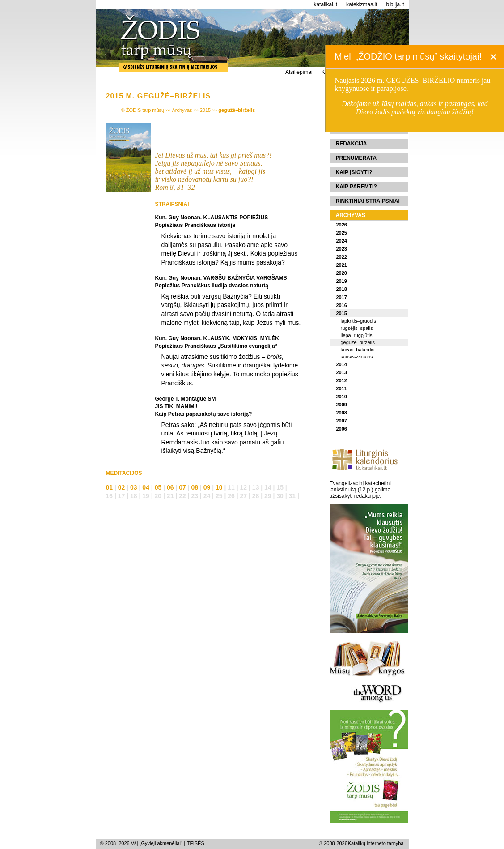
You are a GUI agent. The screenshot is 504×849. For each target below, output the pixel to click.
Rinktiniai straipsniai (368, 201)
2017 (342, 297)
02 (122, 487)
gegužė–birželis (358, 342)
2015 (342, 313)
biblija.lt (395, 4)
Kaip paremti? (356, 187)
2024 (342, 241)
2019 (342, 281)
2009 (342, 405)
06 (170, 487)
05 (158, 487)
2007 (342, 421)
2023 (342, 249)
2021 (342, 265)
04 (146, 487)
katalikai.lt (325, 4)
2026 (342, 225)
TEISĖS (196, 843)
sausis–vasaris (357, 357)
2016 (342, 305)
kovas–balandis (358, 350)
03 (134, 487)
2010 (342, 397)
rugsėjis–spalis (357, 328)
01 (110, 487)
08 (195, 487)
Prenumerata (356, 158)
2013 (342, 372)
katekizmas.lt (362, 4)
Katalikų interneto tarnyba (376, 843)
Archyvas (351, 215)
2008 (342, 413)
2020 (342, 273)
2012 (342, 380)
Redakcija (352, 144)
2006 (342, 429)
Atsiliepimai (299, 72)
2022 (342, 257)
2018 (342, 289)
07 (182, 487)
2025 (342, 233)
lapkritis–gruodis (358, 321)
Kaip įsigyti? (354, 172)
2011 (342, 388)
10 (219, 487)
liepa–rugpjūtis (357, 335)
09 (207, 487)
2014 (342, 364)
